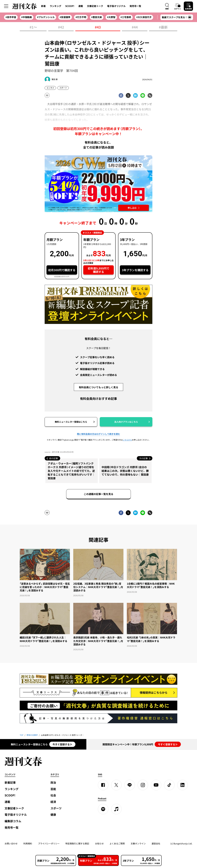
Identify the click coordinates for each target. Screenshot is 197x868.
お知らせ (99, 843)
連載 (81, 6)
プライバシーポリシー (49, 843)
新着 (43, 6)
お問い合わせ (11, 843)
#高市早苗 (11, 17)
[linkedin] (183, 785)
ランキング (55, 6)
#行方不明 (81, 17)
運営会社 (156, 843)
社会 (53, 795)
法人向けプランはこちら (126, 422)
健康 (53, 815)
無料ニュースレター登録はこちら (71, 422)
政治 (53, 782)
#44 (135, 27)
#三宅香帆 (126, 17)
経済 (53, 802)
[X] (116, 785)
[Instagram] (143, 785)
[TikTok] (169, 785)
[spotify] (103, 809)
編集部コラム (13, 821)
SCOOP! (70, 6)
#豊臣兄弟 (97, 17)
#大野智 (111, 17)
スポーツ (56, 808)
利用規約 (28, 843)
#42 (61, 27)
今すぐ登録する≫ (62, 744)
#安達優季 (65, 17)
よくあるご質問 (117, 843)
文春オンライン (138, 843)
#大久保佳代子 (144, 17)
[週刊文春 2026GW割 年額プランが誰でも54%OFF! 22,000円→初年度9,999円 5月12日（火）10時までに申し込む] (98, 184)
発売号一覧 (135, 6)
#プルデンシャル (46, 17)
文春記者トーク (95, 6)
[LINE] (130, 785)
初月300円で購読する (62, 270)
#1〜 (33, 27)
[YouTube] (156, 785)
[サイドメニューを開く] (6, 6)
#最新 (163, 27)
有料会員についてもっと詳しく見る (98, 387)
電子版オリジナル (116, 6)
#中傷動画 (27, 17)
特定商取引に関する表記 (77, 843)
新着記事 (10, 782)
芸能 (53, 789)
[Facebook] (103, 785)
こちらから (127, 440)
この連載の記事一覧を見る (98, 494)
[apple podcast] (116, 809)
